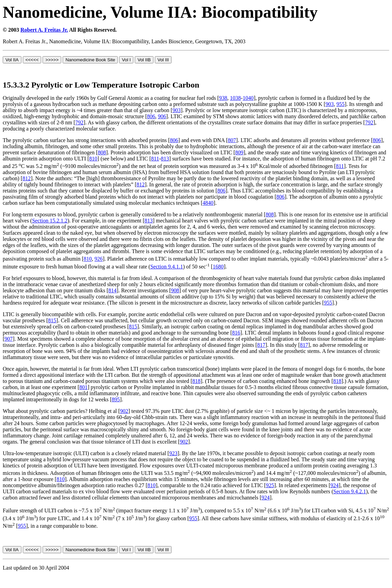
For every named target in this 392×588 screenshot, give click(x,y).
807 (232, 140)
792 (79, 122)
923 (173, 453)
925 (270, 485)
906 (162, 116)
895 (116, 399)
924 (334, 485)
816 (236, 333)
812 (27, 178)
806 (151, 116)
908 (175, 290)
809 (239, 152)
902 (124, 411)
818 (196, 381)
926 (99, 259)
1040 (248, 98)
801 (83, 387)
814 (113, 290)
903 (330, 104)
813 (165, 159)
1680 (218, 267)
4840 (208, 203)
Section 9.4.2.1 (350, 491)
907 (9, 339)
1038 (235, 98)
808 (102, 152)
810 (93, 159)
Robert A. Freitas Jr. (44, 30)
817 (261, 345)
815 (52, 320)
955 (341, 104)
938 (223, 98)
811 (155, 159)
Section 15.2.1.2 (50, 221)
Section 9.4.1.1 (167, 267)
